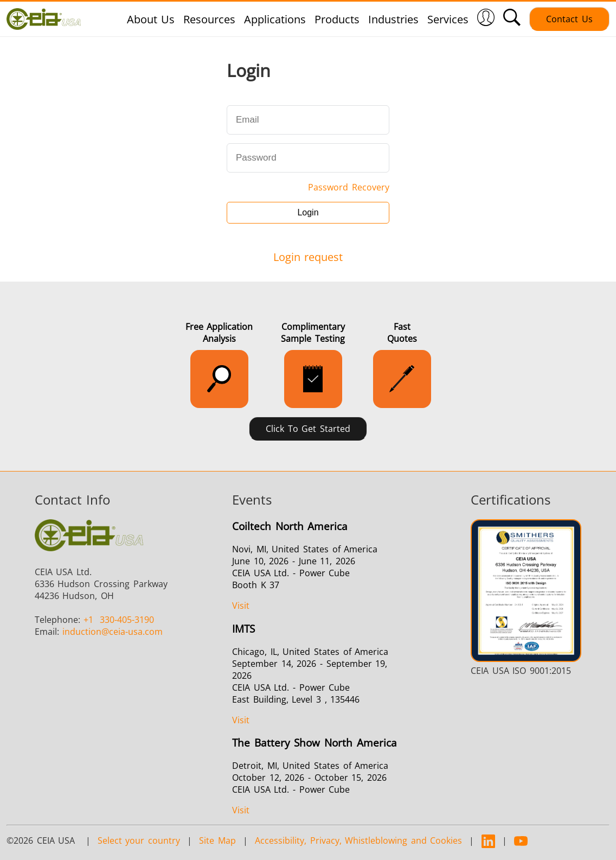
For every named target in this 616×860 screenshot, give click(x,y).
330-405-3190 (119, 620)
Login (308, 212)
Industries (393, 19)
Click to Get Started (308, 429)
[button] (486, 19)
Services (448, 19)
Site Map (217, 840)
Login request (308, 257)
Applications (275, 19)
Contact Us (569, 19)
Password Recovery (349, 187)
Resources (209, 19)
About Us (151, 19)
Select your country (139, 840)
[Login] (486, 22)
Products (337, 19)
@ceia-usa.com (113, 632)
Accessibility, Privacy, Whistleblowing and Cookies (358, 840)
